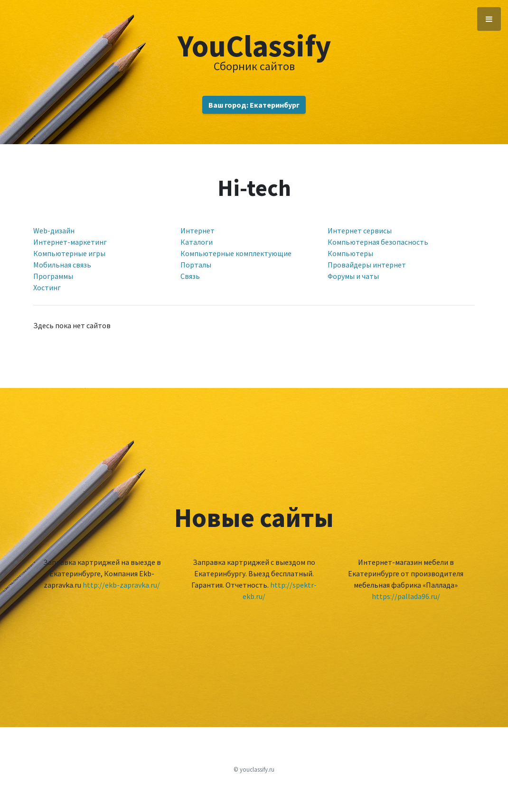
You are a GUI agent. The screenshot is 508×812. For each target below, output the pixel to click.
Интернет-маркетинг (70, 242)
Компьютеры (350, 253)
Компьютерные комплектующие (236, 253)
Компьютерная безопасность (378, 242)
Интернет (198, 231)
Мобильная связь (62, 265)
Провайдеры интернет (367, 265)
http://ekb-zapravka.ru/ (121, 585)
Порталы (196, 265)
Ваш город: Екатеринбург (254, 105)
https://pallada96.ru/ (406, 596)
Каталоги (197, 242)
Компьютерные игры (69, 253)
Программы (53, 276)
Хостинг (47, 287)
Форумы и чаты (353, 276)
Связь (190, 276)
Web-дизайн (54, 231)
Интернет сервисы (360, 231)
